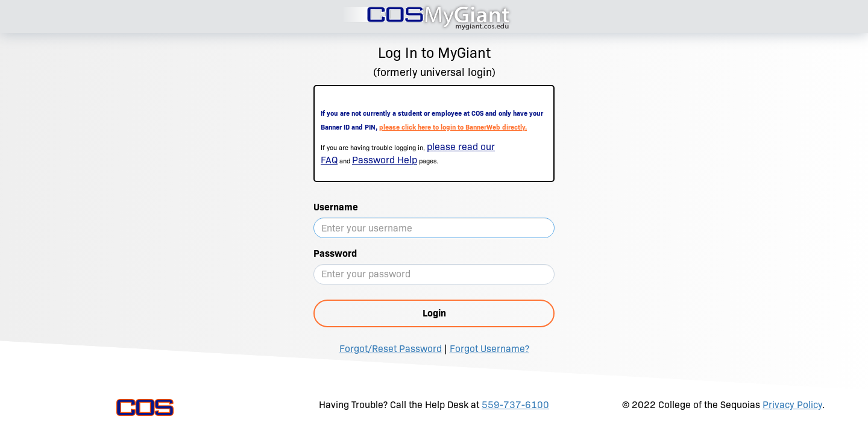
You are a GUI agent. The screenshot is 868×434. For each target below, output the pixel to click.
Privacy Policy (792, 405)
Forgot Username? (489, 349)
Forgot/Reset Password (391, 349)
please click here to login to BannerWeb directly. (453, 127)
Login (434, 313)
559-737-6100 (515, 405)
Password (335, 253)
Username (336, 207)
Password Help (385, 160)
